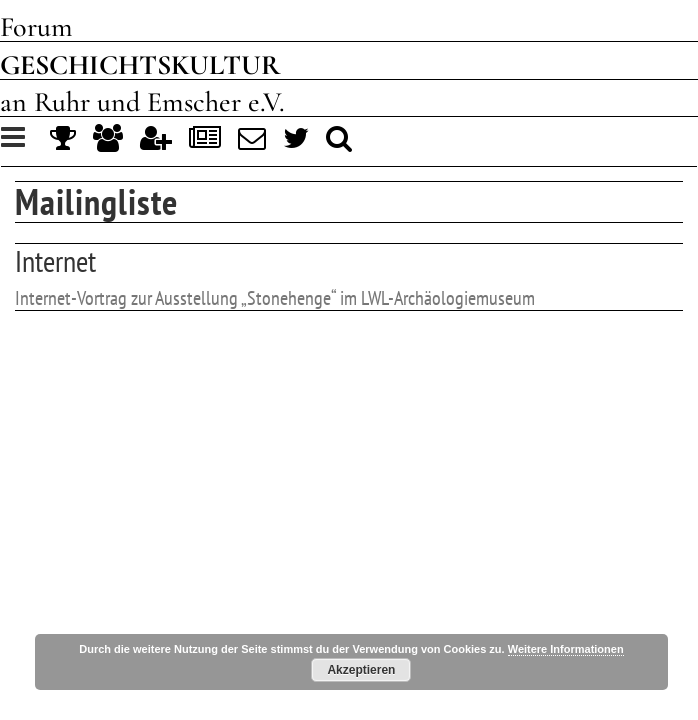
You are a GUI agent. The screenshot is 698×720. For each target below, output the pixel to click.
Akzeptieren (361, 670)
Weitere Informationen (566, 649)
